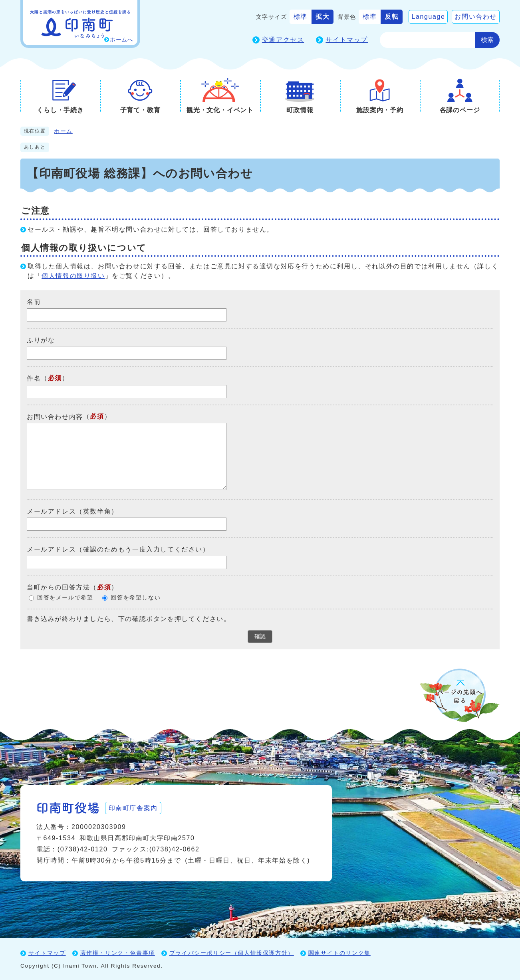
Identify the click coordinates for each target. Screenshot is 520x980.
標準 (301, 17)
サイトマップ (347, 40)
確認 (260, 636)
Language (428, 17)
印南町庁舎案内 (134, 807)
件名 (34, 378)
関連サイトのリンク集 (339, 952)
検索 (487, 40)
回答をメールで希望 (65, 598)
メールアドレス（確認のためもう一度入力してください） (118, 549)
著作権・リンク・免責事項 (118, 952)
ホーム (63, 131)
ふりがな (41, 340)
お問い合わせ (476, 17)
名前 (34, 302)
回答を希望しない (136, 598)
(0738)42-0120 (83, 849)
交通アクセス (283, 40)
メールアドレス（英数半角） (72, 511)
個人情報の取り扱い (73, 276)
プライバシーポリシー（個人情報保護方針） (232, 952)
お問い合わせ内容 (55, 416)
